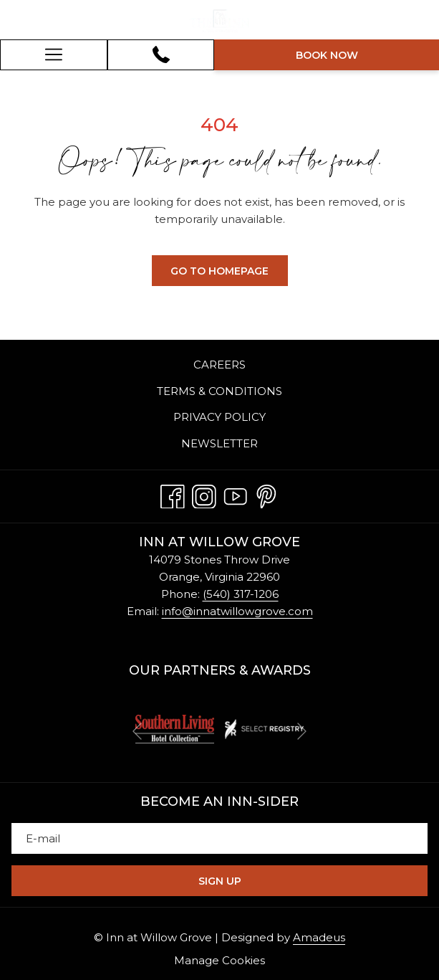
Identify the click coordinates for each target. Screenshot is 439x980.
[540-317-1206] (161, 54)
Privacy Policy (219, 417)
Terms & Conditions (219, 391)
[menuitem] (219, 366)
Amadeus (319, 937)
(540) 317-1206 (241, 594)
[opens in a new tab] (175, 728)
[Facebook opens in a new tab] (173, 494)
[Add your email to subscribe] (219, 838)
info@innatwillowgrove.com (237, 611)
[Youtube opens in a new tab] (236, 494)
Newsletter (219, 443)
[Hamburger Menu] (54, 55)
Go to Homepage (219, 271)
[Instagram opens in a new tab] (204, 494)
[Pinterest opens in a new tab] (266, 494)
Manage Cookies (219, 960)
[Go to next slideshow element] (302, 732)
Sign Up (220, 881)
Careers (219, 365)
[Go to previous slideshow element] (137, 732)
